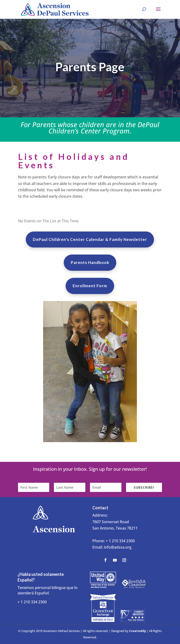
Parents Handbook (90, 262)
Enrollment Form (90, 286)
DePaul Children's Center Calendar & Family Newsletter (90, 239)
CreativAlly (138, 631)
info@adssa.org (118, 547)
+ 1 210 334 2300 (120, 541)
